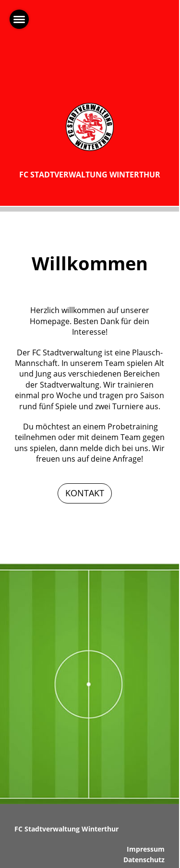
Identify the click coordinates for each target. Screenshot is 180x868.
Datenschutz (144, 860)
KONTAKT (85, 493)
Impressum (146, 849)
